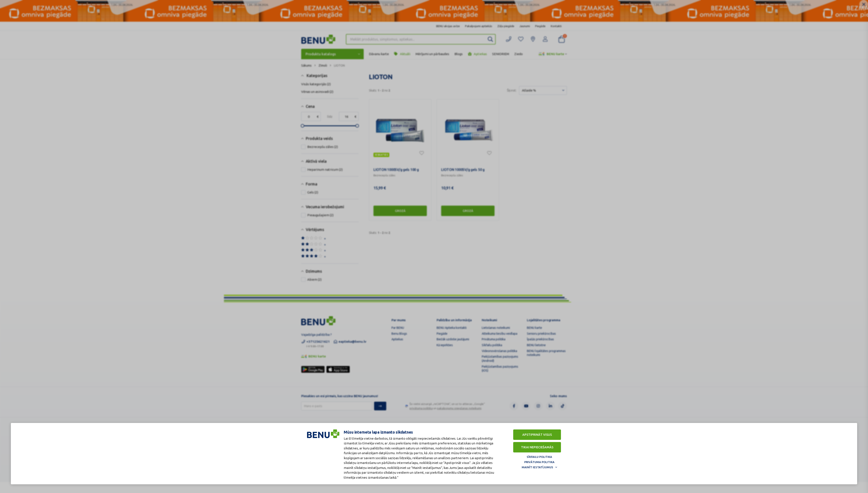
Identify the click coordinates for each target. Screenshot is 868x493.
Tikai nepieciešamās (537, 447)
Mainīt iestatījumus (537, 467)
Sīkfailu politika (539, 457)
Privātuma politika (539, 462)
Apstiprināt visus (537, 435)
